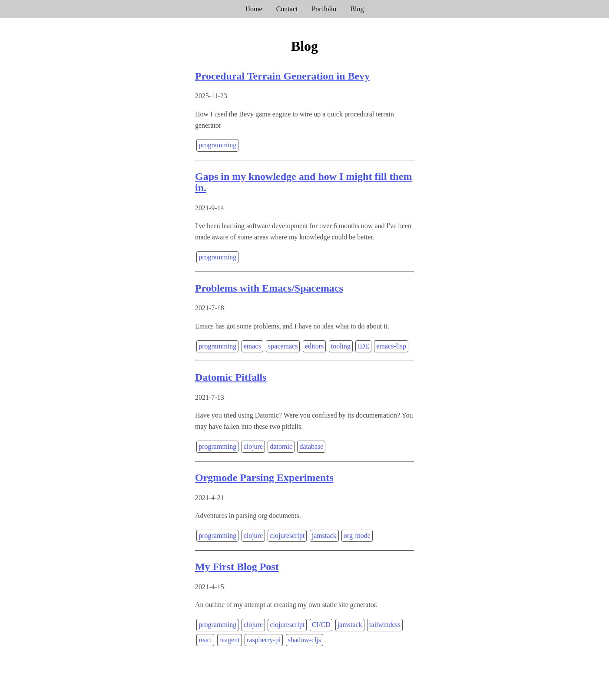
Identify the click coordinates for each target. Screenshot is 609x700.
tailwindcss (385, 625)
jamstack (324, 536)
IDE (363, 346)
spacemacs (283, 346)
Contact (287, 9)
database (311, 446)
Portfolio (324, 9)
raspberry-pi (264, 640)
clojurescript (287, 536)
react (205, 640)
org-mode (357, 536)
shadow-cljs (304, 640)
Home (254, 9)
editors (314, 346)
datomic (281, 446)
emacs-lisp (391, 346)
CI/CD (321, 625)
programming (217, 145)
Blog (357, 9)
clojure (253, 446)
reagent (230, 640)
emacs (252, 346)
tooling (341, 346)
